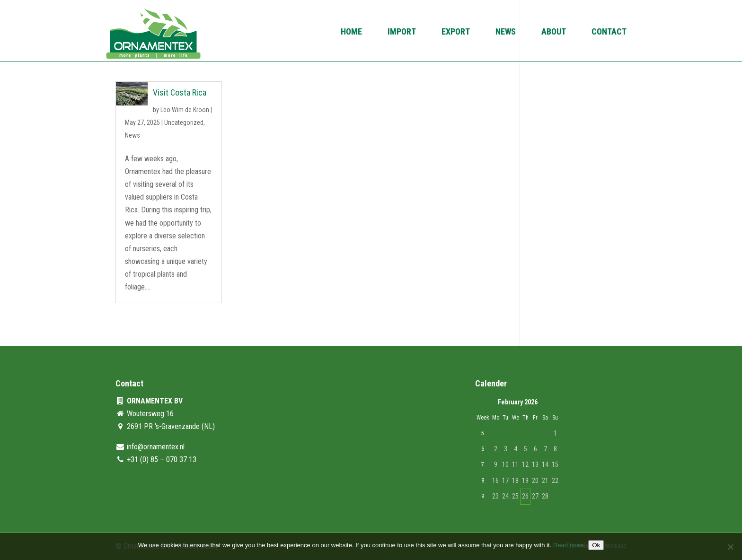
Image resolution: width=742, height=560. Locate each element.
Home (351, 32)
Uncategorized (184, 122)
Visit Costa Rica (180, 92)
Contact (609, 32)
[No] (730, 547)
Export (456, 32)
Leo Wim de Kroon (185, 110)
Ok (596, 545)
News (506, 32)
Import (402, 32)
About (554, 32)
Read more (568, 545)
